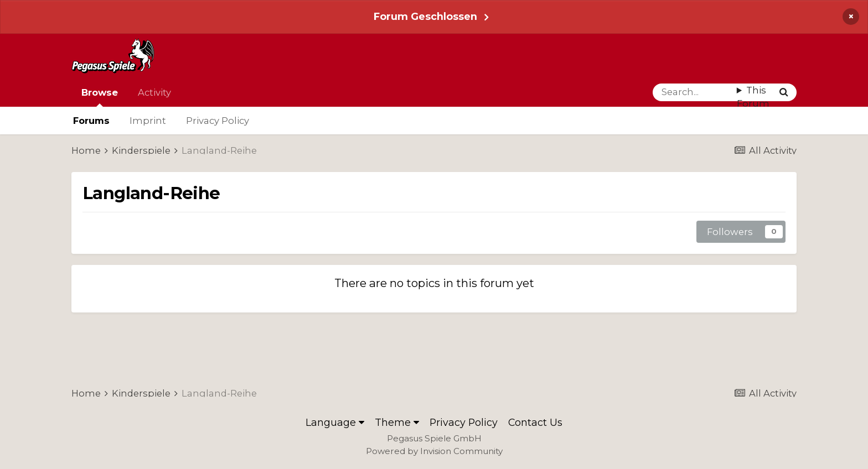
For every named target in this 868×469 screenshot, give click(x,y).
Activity (154, 92)
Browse (100, 97)
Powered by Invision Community (434, 451)
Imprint (148, 121)
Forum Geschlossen (425, 16)
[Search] (695, 92)
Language (335, 422)
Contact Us (535, 422)
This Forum (753, 97)
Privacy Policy (218, 121)
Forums (91, 121)
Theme (397, 422)
